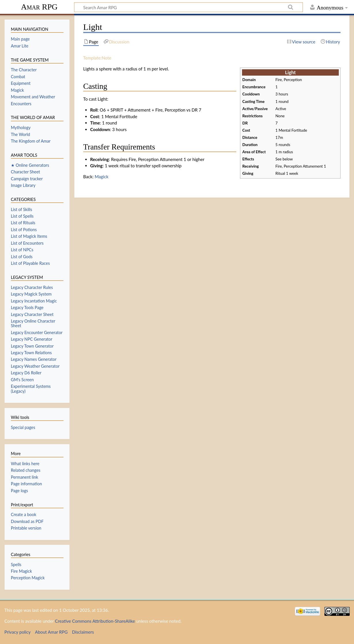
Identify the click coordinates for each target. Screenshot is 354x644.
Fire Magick (21, 571)
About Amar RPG (51, 632)
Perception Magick (28, 578)
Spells (16, 565)
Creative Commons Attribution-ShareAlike (95, 621)
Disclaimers (83, 632)
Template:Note (97, 58)
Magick (102, 177)
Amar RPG (39, 7)
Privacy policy (17, 632)
